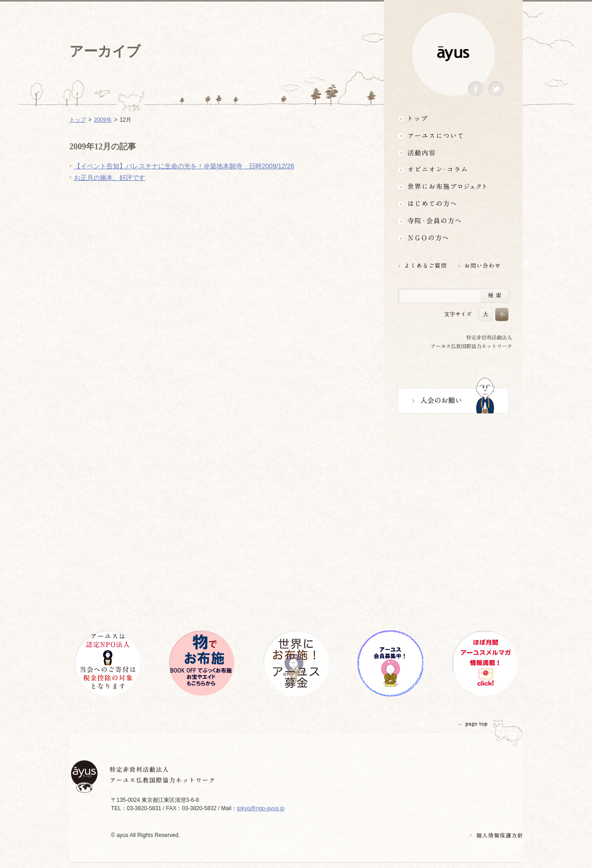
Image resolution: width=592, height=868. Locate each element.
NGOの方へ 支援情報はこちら (453, 238)
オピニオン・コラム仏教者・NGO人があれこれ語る (453, 169)
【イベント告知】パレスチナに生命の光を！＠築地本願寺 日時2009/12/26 (184, 166)
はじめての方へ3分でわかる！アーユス (453, 204)
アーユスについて (453, 135)
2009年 (103, 120)
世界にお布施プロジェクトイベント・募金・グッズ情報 (453, 187)
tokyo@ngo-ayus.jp (261, 808)
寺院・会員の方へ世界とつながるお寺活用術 (453, 221)
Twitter (496, 89)
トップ (453, 118)
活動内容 (453, 152)
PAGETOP (473, 724)
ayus (453, 54)
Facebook (476, 89)
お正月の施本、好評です (110, 178)
